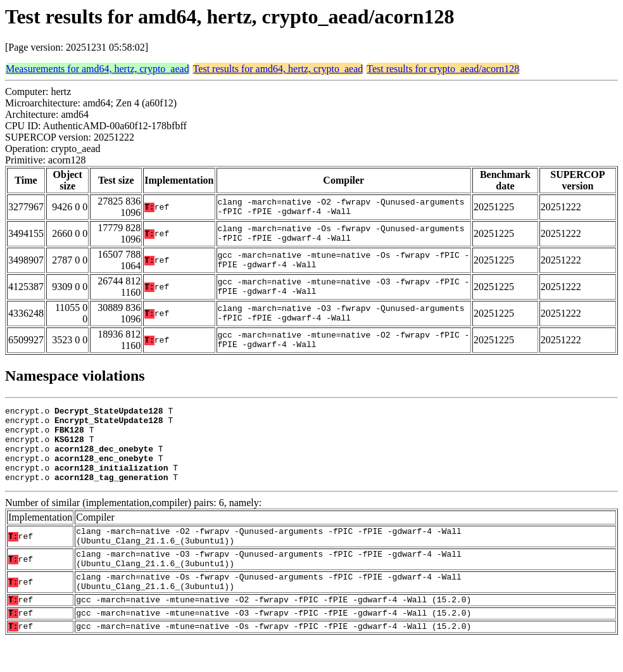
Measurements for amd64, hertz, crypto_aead (98, 69)
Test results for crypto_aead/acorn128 (443, 69)
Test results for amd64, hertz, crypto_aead (278, 69)
